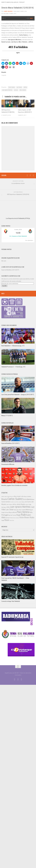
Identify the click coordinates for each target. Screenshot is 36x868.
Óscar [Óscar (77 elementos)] (7, 520)
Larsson (16, 90)
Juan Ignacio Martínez (7, 90)
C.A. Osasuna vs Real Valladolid (18, 236)
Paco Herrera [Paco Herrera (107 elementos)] (23, 512)
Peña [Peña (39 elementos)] (31, 512)
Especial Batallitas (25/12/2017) (10, 270)
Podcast (22, 2)
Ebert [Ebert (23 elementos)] (33, 499)
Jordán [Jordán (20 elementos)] (27, 505)
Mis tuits (4, 261)
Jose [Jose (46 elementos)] (8, 507)
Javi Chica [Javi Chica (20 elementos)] (16, 502)
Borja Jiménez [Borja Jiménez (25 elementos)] (27, 496)
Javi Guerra (19, 87)
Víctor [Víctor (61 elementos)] (22, 517)
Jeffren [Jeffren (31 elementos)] (14, 504)
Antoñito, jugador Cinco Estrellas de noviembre (14, 485)
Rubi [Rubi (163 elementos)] (23, 515)
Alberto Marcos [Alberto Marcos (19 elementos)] (10, 497)
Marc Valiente (23, 90)
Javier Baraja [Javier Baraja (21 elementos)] (22, 502)
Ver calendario (29, 240)
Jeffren (25, 87)
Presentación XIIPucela (8, 464)
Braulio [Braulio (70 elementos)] (4, 499)
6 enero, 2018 (18, 230)
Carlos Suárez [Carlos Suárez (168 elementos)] (15, 499)
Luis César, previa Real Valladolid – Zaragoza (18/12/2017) (18, 395)
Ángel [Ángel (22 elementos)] (3, 520)
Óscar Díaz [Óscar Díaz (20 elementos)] (12, 520)
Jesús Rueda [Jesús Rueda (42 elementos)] (21, 504)
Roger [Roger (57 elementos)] (19, 515)
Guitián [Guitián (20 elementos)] (12, 502)
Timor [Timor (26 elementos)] (11, 518)
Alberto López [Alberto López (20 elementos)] (4, 497)
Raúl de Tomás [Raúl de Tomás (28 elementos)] (12, 515)
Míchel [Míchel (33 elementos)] (15, 512)
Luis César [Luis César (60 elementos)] (10, 510)
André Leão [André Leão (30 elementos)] (20, 496)
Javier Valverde (8, 11)
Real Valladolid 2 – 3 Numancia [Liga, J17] (13, 346)
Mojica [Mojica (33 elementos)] (11, 512)
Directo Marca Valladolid (10, 2)
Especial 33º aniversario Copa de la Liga (12, 557)
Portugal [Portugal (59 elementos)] (5, 515)
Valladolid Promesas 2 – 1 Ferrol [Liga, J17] (13, 367)
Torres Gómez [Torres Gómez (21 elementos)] (16, 518)
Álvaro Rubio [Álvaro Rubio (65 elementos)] (29, 517)
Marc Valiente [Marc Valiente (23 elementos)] (22, 510)
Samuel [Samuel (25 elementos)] (8, 518)
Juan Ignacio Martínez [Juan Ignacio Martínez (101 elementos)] (20, 507)
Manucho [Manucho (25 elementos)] (16, 510)
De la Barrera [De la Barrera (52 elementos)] (27, 499)
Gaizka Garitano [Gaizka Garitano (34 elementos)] (6, 502)
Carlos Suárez (12, 87)
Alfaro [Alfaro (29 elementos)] (15, 496)
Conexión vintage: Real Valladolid (11, 601)
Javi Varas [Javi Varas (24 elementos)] (9, 504)
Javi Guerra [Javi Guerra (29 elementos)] (28, 502)
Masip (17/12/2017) (7, 416)
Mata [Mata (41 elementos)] (27, 510)
